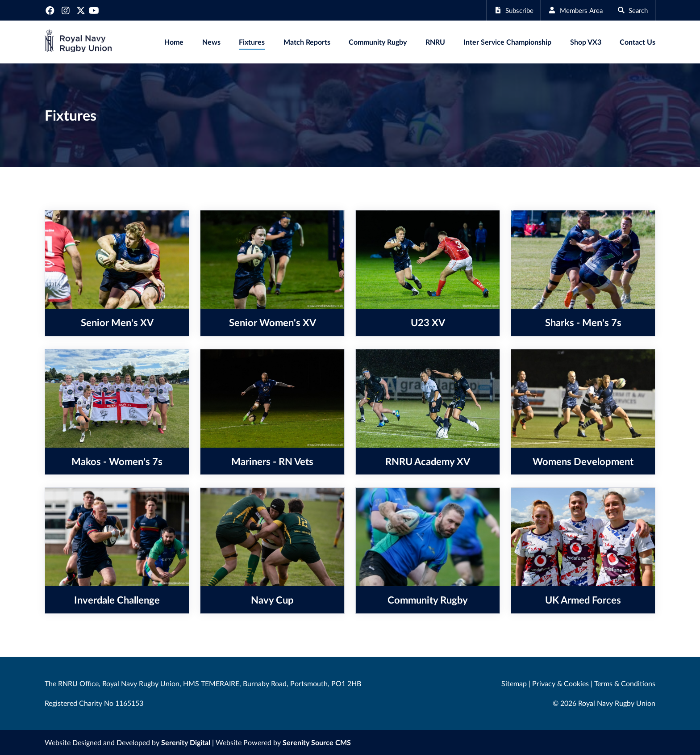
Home (174, 42)
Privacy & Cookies (560, 683)
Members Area (571, 10)
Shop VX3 (586, 42)
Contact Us (637, 42)
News (211, 42)
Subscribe (506, 10)
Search (631, 10)
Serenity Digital (186, 742)
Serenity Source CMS (317, 742)
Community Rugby (378, 42)
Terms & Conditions (625, 683)
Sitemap (514, 683)
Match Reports (307, 42)
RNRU (435, 42)
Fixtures (252, 42)
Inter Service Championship (507, 42)
